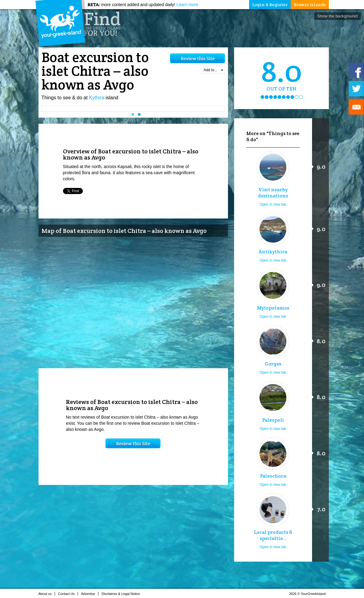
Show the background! (338, 16)
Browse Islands (310, 5)
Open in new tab (273, 204)
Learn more (187, 5)
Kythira (97, 98)
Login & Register (270, 5)
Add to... (213, 70)
